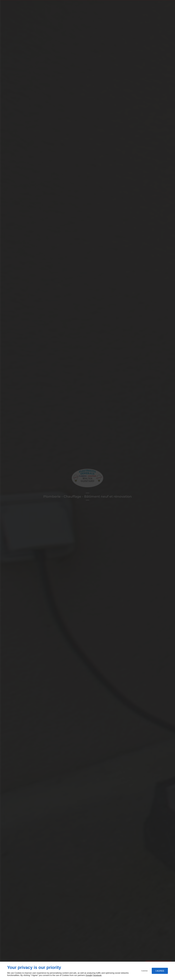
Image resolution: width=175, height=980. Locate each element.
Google (89, 975)
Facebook (97, 975)
